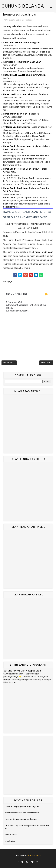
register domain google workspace (21, 819)
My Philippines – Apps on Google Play (27, 127)
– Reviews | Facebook (26, 94)
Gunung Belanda (23, 6)
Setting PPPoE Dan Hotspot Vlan (22, 671)
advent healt (11, 835)
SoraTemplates (34, 856)
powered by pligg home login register (22, 806)
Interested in (22, 62)
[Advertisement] (28, 424)
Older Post (46, 363)
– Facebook (21, 114)
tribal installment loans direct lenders (22, 813)
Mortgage (29, 20)
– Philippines (22, 43)
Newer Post (9, 363)
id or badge (10, 841)
